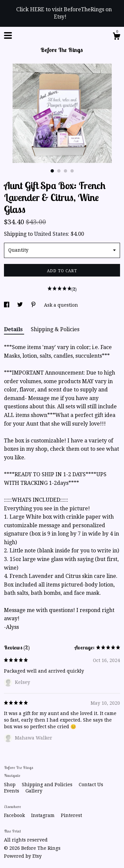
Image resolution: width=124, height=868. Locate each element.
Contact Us (91, 785)
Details (14, 329)
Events (12, 791)
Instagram (43, 815)
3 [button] (65, 171)
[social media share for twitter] (21, 305)
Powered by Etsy (23, 856)
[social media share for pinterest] (34, 305)
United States (51, 234)
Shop (10, 785)
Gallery (34, 791)
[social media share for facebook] (7, 305)
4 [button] (72, 171)
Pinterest (71, 815)
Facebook (15, 815)
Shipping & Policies (55, 329)
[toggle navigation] (8, 35)
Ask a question (61, 305)
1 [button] (52, 171)
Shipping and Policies (48, 785)
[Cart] (116, 37)
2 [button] (59, 171)
